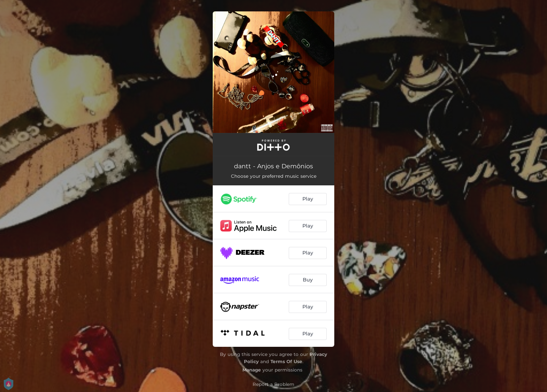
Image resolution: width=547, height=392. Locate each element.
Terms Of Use (286, 361)
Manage (252, 370)
